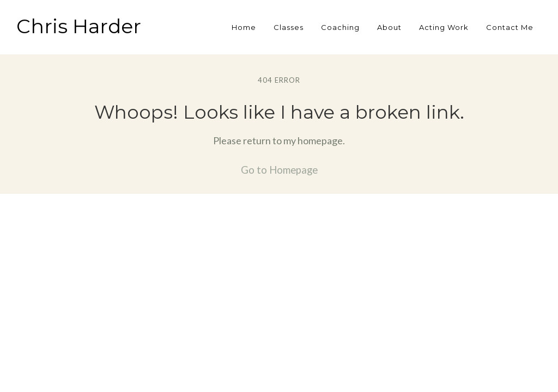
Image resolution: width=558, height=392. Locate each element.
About (389, 27)
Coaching (340, 27)
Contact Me (510, 27)
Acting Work (444, 27)
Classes (289, 27)
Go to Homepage (279, 170)
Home (244, 27)
